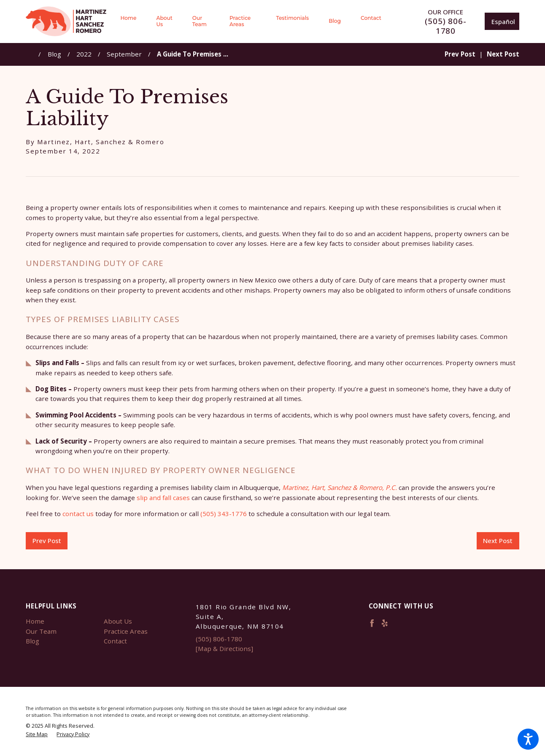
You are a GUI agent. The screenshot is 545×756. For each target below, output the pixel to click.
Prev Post (47, 541)
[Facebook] (372, 623)
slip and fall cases (163, 498)
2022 (84, 54)
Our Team (41, 631)
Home (35, 621)
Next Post (498, 541)
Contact (115, 641)
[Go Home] (32, 54)
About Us (118, 621)
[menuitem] (133, 22)
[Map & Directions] (224, 648)
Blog (54, 54)
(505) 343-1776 (224, 514)
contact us (78, 514)
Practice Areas (126, 631)
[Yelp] (385, 623)
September (124, 54)
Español (503, 22)
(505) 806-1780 (446, 26)
